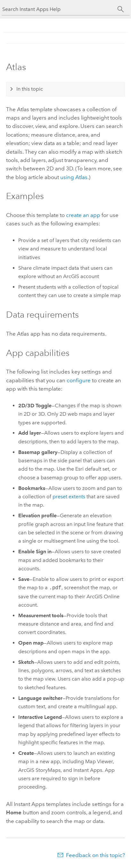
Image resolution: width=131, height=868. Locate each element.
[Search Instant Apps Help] (60, 9)
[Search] (121, 9)
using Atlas (74, 177)
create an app (83, 215)
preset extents (69, 497)
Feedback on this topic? (95, 855)
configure (79, 380)
